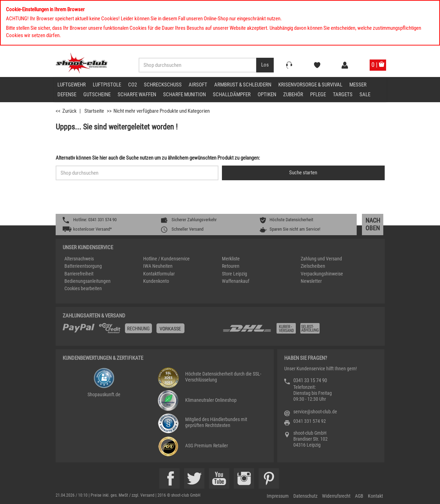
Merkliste (231, 259)
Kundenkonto (156, 281)
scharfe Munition (184, 94)
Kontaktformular (159, 274)
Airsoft (198, 85)
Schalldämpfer (232, 94)
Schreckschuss (163, 85)
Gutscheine (97, 94)
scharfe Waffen (137, 94)
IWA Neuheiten (158, 266)
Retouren (231, 266)
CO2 (132, 85)
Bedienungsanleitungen (88, 281)
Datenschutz (305, 496)
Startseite (94, 111)
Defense (67, 94)
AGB (359, 496)
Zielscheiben (313, 266)
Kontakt (375, 496)
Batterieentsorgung (83, 266)
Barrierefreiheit (79, 274)
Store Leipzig (235, 274)
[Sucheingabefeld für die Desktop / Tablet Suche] (198, 65)
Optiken (267, 94)
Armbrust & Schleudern (243, 85)
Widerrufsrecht (336, 496)
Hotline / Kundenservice (166, 259)
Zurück (69, 111)
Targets (343, 94)
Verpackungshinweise (322, 274)
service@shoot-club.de (315, 412)
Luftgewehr (72, 85)
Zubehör (293, 94)
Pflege (318, 94)
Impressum (278, 496)
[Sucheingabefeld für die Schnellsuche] (137, 173)
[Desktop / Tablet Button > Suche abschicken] (265, 65)
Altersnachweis (79, 259)
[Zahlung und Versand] (300, 331)
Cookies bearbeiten (83, 288)
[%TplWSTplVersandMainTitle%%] (141, 331)
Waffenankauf (236, 281)
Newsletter (311, 281)
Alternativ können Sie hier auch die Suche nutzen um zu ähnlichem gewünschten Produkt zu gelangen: (158, 158)
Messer (358, 85)
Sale (365, 94)
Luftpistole (107, 85)
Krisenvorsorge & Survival (310, 85)
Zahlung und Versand (321, 259)
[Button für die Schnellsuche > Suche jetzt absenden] (303, 173)
